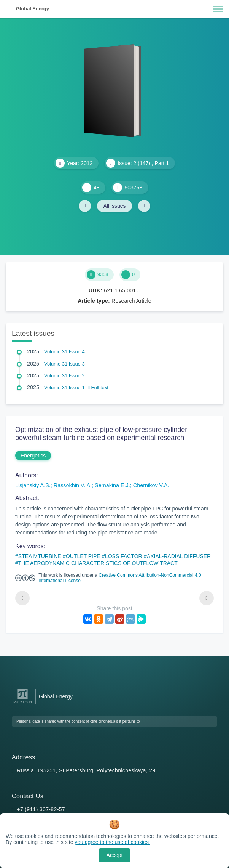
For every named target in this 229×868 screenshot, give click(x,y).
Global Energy (33, 9)
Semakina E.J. (112, 485)
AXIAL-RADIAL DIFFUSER (179, 556)
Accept (115, 855)
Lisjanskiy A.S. (33, 485)
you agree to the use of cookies (112, 842)
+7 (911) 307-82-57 (41, 809)
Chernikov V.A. (151, 485)
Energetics (33, 456)
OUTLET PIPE (83, 556)
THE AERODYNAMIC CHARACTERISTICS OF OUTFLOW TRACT (98, 563)
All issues (114, 206)
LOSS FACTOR (124, 556)
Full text (98, 387)
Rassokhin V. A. (73, 485)
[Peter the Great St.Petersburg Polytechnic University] (23, 704)
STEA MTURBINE (40, 556)
